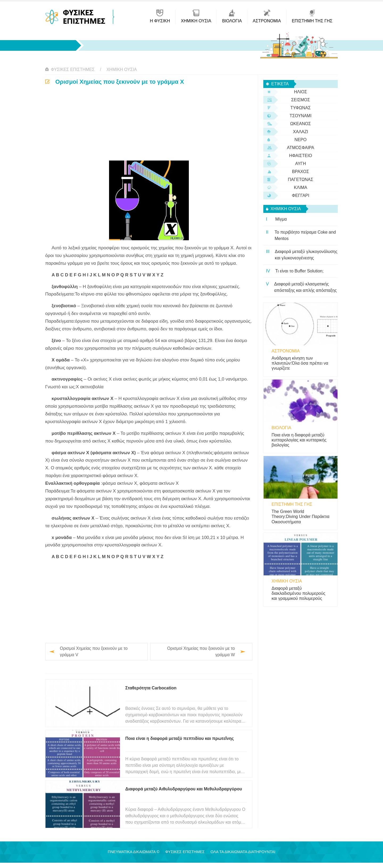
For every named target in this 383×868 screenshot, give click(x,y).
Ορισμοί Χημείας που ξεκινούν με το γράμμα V (94, 652)
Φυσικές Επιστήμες (73, 69)
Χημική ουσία (122, 69)
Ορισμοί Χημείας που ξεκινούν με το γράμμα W (201, 652)
